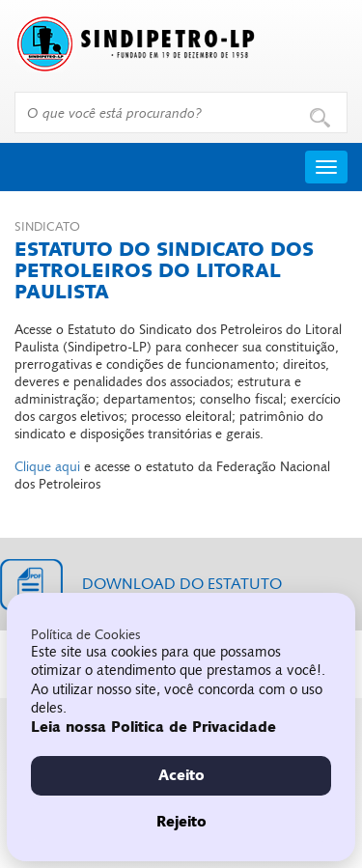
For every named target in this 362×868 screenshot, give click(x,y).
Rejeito (181, 822)
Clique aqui (47, 467)
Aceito (181, 775)
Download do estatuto (182, 584)
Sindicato (47, 227)
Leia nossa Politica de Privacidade (153, 727)
